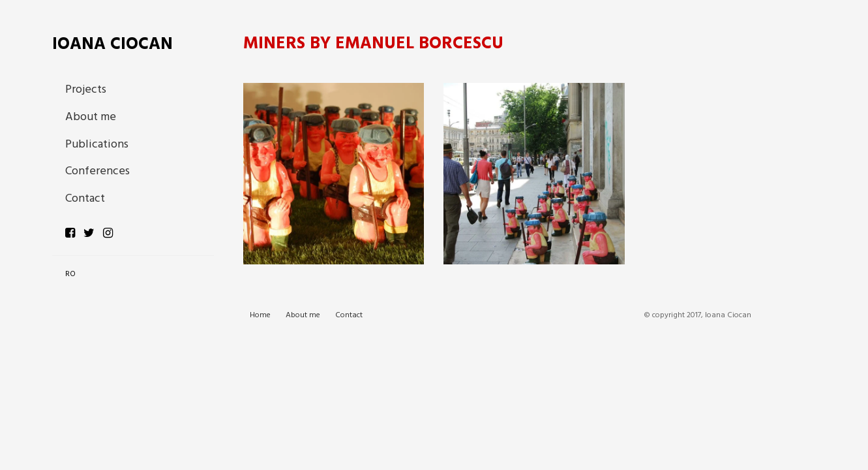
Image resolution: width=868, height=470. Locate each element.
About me (91, 117)
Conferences (97, 171)
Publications (97, 145)
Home (260, 316)
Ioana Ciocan (112, 45)
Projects (86, 90)
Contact (85, 199)
